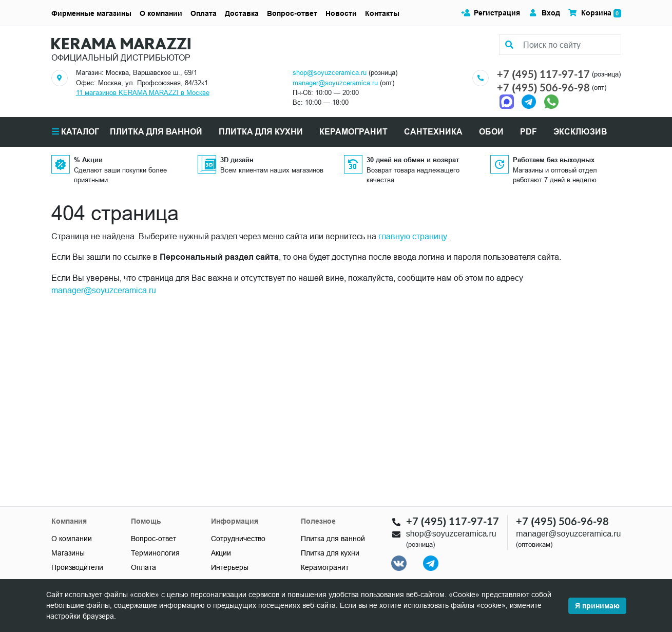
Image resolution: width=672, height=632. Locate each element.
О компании (161, 13)
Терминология (155, 553)
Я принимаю (597, 606)
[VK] (399, 563)
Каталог (75, 132)
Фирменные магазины (91, 13)
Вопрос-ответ (292, 13)
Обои (491, 132)
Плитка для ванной (333, 539)
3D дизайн (237, 160)
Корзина (595, 13)
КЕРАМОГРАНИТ (353, 132)
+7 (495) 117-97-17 (543, 74)
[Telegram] (529, 101)
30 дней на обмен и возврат (413, 160)
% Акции (88, 160)
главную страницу (413, 236)
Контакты (382, 13)
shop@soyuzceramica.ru (330, 72)
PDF (529, 132)
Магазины (68, 553)
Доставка (242, 13)
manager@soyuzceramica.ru (335, 83)
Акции (221, 553)
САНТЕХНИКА (433, 132)
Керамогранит (325, 567)
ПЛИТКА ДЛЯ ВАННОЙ (156, 132)
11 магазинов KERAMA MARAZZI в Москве (143, 92)
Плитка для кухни (330, 553)
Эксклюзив (580, 132)
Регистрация (491, 13)
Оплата (204, 13)
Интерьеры (230, 567)
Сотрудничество (238, 539)
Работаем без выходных (554, 160)
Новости (341, 13)
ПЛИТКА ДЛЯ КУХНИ (261, 132)
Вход (544, 13)
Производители (77, 567)
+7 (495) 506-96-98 (543, 87)
